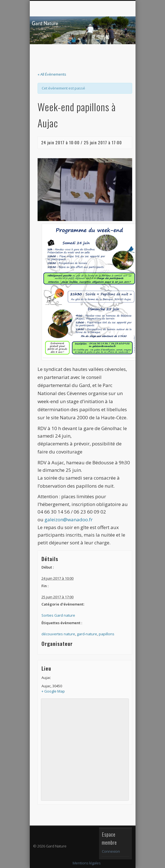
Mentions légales (87, 863)
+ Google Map (53, 691)
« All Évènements (52, 74)
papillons (107, 634)
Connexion (111, 851)
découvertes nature (58, 634)
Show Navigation (115, 50)
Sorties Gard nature (58, 615)
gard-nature (87, 634)
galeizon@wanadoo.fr (69, 519)
